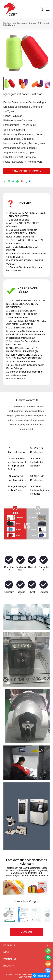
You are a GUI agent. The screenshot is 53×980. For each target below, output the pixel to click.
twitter (13, 181)
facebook (5, 181)
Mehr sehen (26, 930)
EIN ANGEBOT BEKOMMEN (27, 171)
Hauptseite (7, 23)
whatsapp (18, 181)
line (9, 181)
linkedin (30, 181)
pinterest (22, 181)
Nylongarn (32, 23)
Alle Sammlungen (20, 23)
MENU (7, 951)
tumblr (26, 181)
